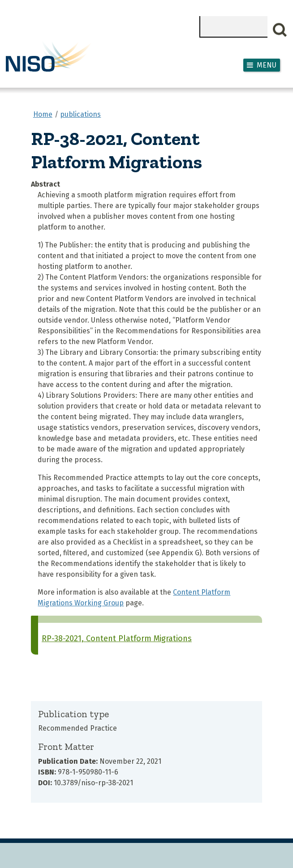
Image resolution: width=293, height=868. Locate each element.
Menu (267, 65)
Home (43, 114)
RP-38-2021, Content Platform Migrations (117, 638)
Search (280, 30)
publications (80, 114)
